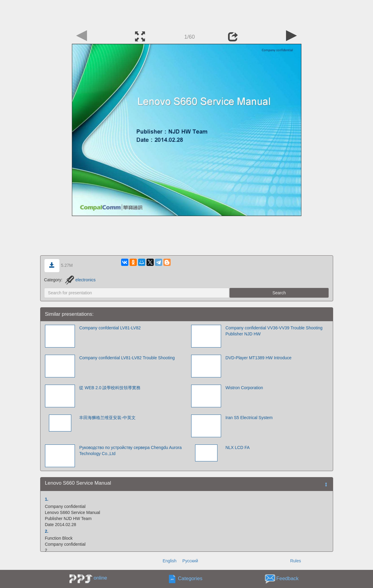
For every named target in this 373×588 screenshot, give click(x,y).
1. (47, 499)
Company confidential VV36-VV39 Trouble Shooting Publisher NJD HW (274, 331)
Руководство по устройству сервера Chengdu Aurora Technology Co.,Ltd (130, 451)
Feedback (288, 579)
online (100, 578)
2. (47, 531)
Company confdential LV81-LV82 (110, 328)
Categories (190, 579)
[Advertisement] (187, 14)
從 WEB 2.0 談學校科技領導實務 (110, 388)
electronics (80, 280)
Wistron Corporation (244, 388)
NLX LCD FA (237, 447)
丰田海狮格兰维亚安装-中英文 (107, 418)
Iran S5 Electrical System (249, 418)
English (169, 561)
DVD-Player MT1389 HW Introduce (258, 358)
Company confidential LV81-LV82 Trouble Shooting (127, 358)
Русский (190, 561)
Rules (296, 561)
